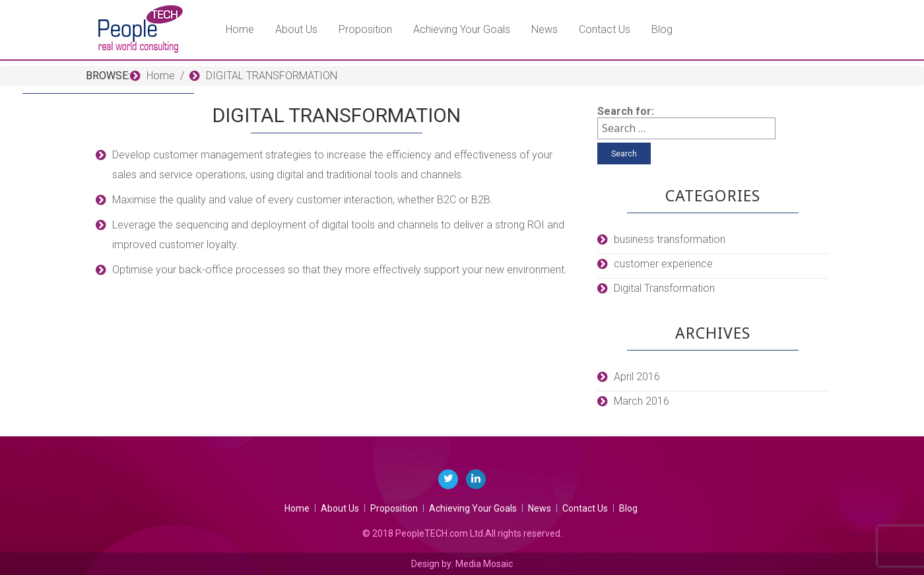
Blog (662, 29)
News (544, 29)
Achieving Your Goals (462, 29)
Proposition (365, 29)
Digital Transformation (664, 288)
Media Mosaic (484, 564)
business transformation (670, 239)
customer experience (663, 264)
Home (240, 29)
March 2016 (642, 401)
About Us (296, 29)
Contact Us (605, 29)
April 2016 (637, 377)
